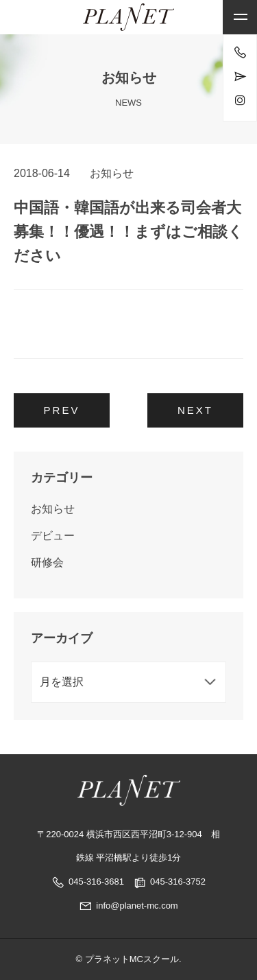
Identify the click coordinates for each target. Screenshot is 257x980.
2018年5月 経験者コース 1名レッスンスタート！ (62, 410)
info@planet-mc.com (128, 906)
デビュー (53, 536)
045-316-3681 (96, 882)
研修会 (47, 562)
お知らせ (112, 173)
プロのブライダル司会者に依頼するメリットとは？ (158, 414)
